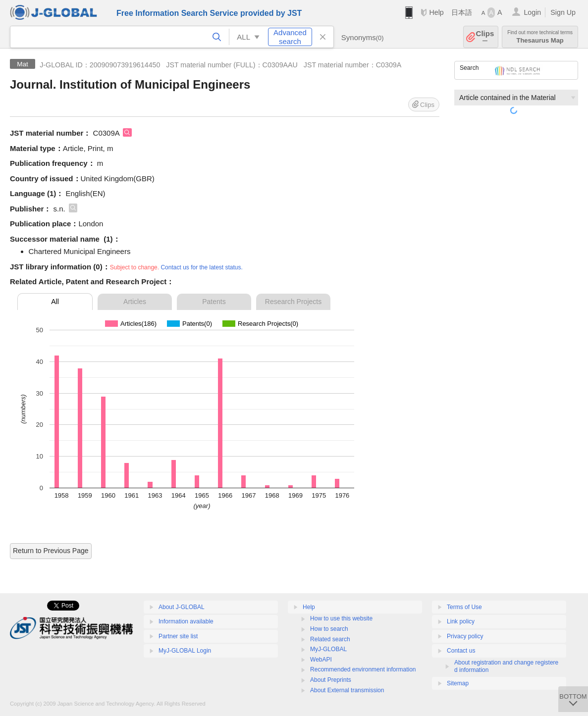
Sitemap (458, 683)
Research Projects (293, 302)
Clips (485, 37)
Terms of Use (464, 607)
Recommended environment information (363, 669)
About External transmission (347, 690)
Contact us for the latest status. (201, 267)
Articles (135, 302)
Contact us (461, 651)
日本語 (462, 12)
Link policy (461, 621)
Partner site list (178, 636)
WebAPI (321, 660)
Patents (214, 302)
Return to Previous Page (51, 551)
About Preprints (331, 680)
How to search (329, 629)
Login (532, 12)
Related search (330, 639)
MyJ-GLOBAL (328, 649)
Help (436, 12)
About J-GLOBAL (182, 607)
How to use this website (341, 618)
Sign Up (563, 12)
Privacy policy (465, 636)
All (55, 302)
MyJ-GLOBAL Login (185, 651)
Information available (186, 621)
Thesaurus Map (540, 37)
